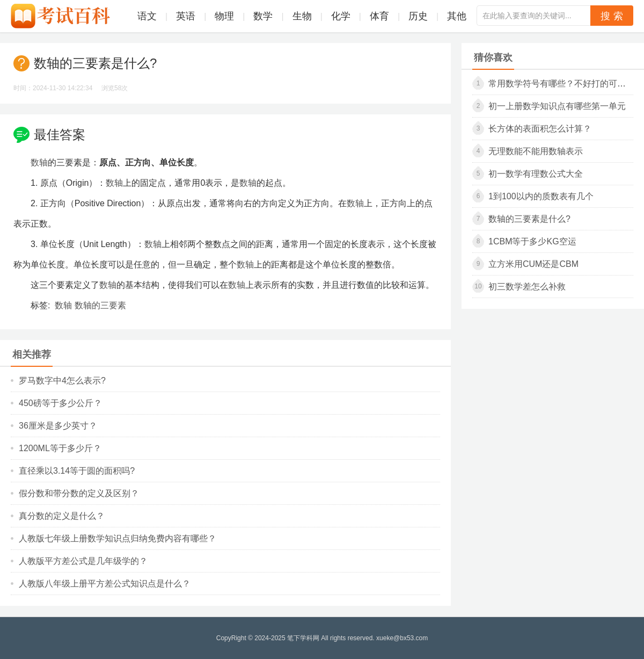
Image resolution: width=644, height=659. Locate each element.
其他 (457, 16)
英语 (186, 16)
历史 (418, 16)
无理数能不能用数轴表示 (536, 151)
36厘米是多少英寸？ (58, 426)
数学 (263, 16)
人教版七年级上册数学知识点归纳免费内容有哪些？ (118, 538)
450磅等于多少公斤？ (60, 403)
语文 (147, 16)
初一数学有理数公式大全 (536, 174)
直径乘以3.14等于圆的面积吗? (77, 471)
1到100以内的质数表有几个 (541, 196)
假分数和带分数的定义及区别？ (79, 493)
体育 (379, 16)
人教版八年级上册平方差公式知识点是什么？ (105, 584)
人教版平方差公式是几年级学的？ (83, 561)
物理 (224, 16)
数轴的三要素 (100, 305)
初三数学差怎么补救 (527, 287)
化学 (341, 16)
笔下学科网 (303, 638)
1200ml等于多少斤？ (60, 448)
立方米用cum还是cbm (533, 264)
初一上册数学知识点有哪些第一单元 (557, 106)
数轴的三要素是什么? (529, 219)
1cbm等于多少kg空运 (532, 241)
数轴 (39, 162)
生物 (302, 16)
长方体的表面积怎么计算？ (540, 129)
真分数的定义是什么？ (62, 516)
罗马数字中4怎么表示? (62, 381)
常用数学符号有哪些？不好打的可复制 (561, 84)
